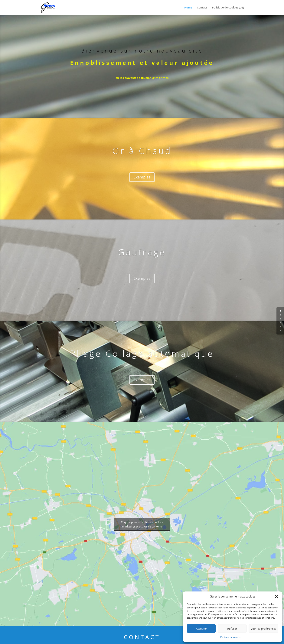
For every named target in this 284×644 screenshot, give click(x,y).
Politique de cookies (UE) (228, 8)
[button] (276, 597)
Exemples (142, 177)
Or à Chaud (142, 151)
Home (188, 8)
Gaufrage (142, 252)
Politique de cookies (231, 637)
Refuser (232, 629)
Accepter (201, 629)
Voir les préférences (263, 629)
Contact (202, 8)
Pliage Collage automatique (142, 353)
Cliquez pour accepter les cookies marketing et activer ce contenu (142, 524)
